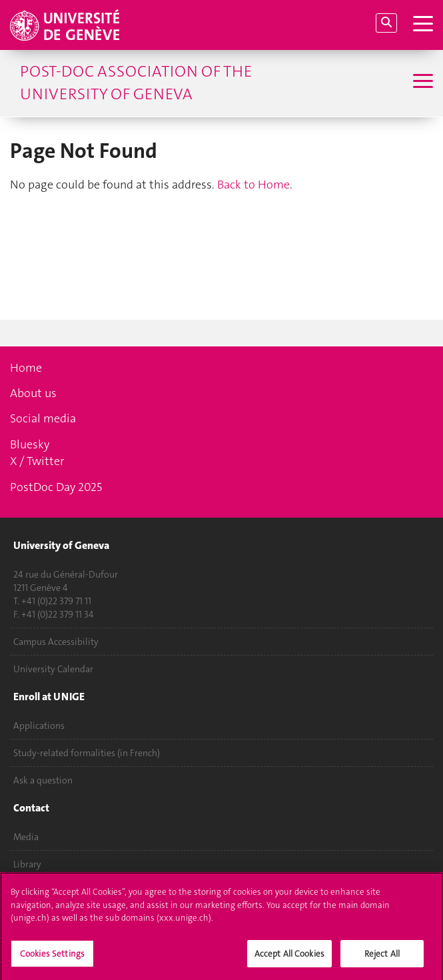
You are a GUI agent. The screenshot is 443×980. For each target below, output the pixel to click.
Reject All (382, 958)
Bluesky (30, 444)
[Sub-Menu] (421, 83)
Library (27, 864)
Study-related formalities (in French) (87, 753)
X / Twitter (37, 461)
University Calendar (53, 669)
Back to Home (253, 185)
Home (26, 368)
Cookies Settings (52, 958)
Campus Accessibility (56, 642)
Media (26, 837)
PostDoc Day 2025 (56, 487)
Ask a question (43, 780)
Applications (39, 726)
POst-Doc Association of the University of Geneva (136, 83)
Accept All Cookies (289, 958)
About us (33, 393)
